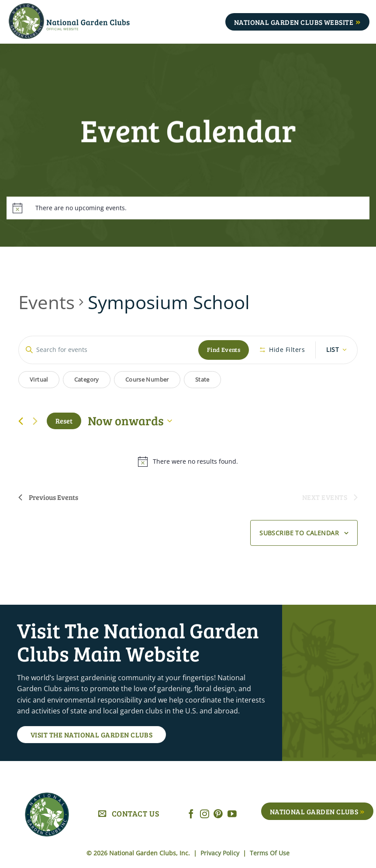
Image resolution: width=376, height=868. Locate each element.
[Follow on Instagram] (205, 815)
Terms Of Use (270, 853)
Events (47, 302)
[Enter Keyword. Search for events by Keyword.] (109, 350)
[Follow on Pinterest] (218, 815)
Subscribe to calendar (299, 533)
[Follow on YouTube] (232, 815)
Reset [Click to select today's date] (64, 421)
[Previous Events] (21, 421)
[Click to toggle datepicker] (130, 421)
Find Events (224, 350)
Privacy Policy (221, 853)
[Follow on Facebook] (191, 815)
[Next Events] (35, 421)
